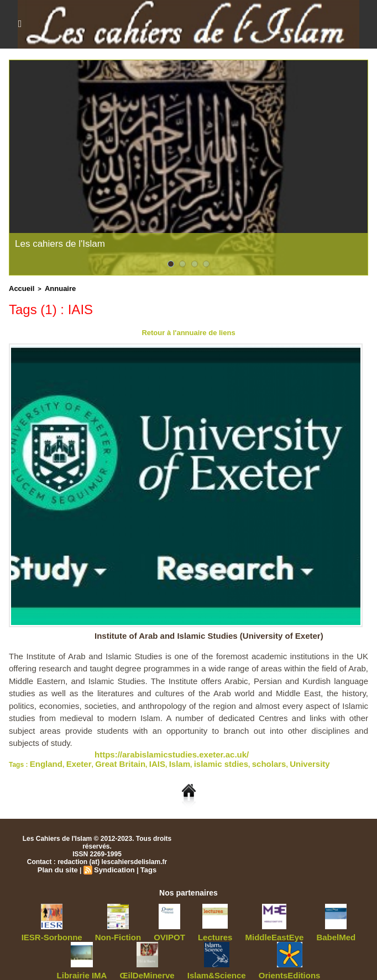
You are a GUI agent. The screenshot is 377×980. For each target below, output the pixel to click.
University (259, 759)
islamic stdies (186, 759)
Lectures (185, 931)
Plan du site (60, 864)
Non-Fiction (102, 931)
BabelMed (287, 931)
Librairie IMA (335, 931)
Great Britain (104, 759)
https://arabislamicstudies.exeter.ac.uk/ (156, 751)
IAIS (133, 759)
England (43, 759)
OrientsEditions (246, 967)
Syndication (113, 864)
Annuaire (54, 288)
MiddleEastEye (235, 931)
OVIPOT (146, 931)
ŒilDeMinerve (127, 967)
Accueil (20, 288)
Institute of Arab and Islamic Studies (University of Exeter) (216, 634)
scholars (225, 759)
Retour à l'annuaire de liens (188, 331)
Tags (145, 864)
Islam (152, 759)
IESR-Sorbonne (46, 931)
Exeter (70, 759)
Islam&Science (186, 967)
